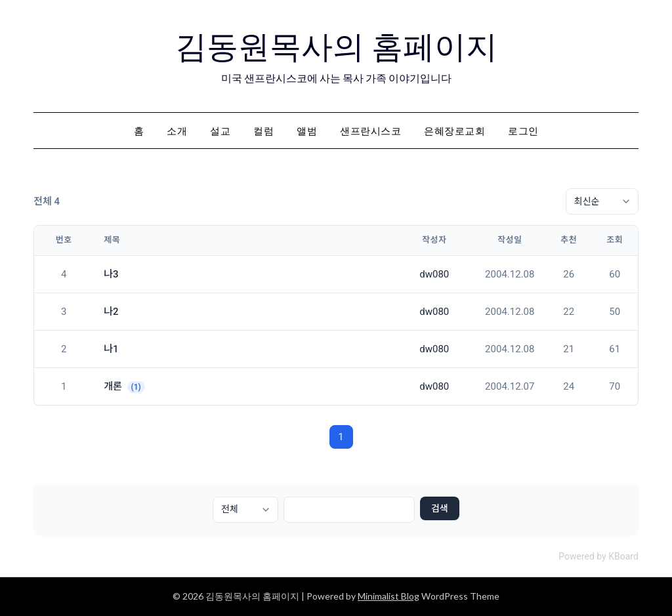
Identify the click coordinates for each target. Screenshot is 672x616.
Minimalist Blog (388, 596)
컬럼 (263, 131)
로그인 (523, 131)
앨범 (307, 131)
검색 (440, 508)
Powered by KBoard (598, 556)
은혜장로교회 (454, 131)
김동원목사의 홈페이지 (336, 47)
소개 (177, 131)
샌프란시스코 (370, 131)
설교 (220, 131)
